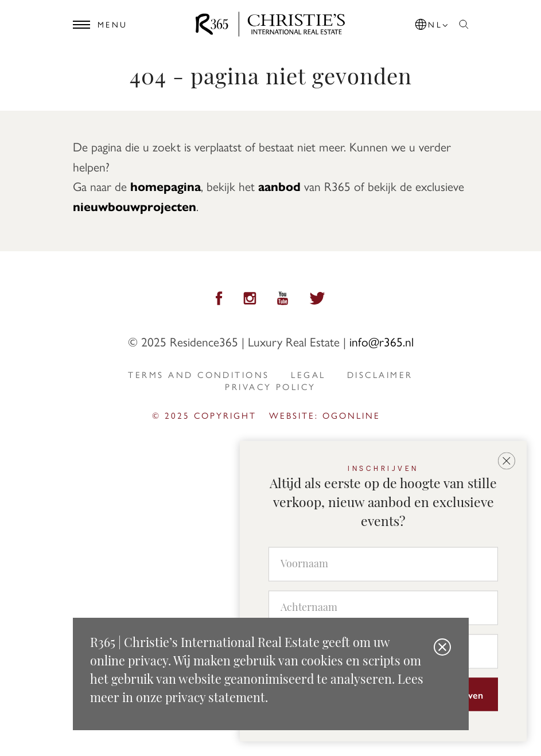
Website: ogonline (325, 415)
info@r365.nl (382, 341)
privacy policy (270, 387)
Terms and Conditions (199, 375)
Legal (308, 375)
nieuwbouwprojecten (135, 206)
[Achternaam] (383, 608)
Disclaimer (380, 375)
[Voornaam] (383, 564)
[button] (433, 22)
